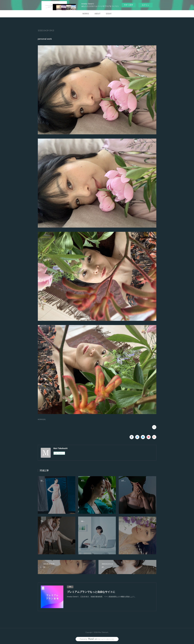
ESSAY (109, 14)
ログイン (145, 5)
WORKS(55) (42, 419)
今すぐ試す (129, 5)
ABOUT (97, 14)
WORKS (86, 14)
